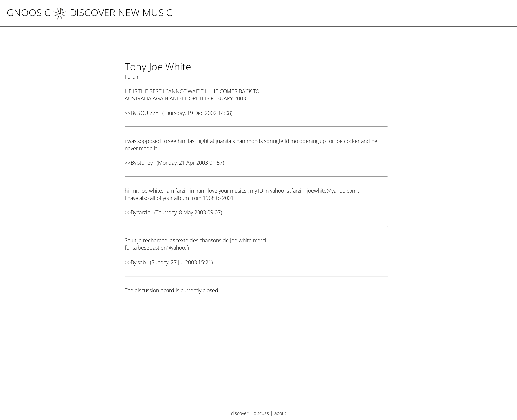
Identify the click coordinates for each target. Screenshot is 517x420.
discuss (261, 413)
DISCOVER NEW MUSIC (113, 12)
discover (240, 413)
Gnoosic (29, 12)
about (280, 413)
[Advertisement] (256, 354)
